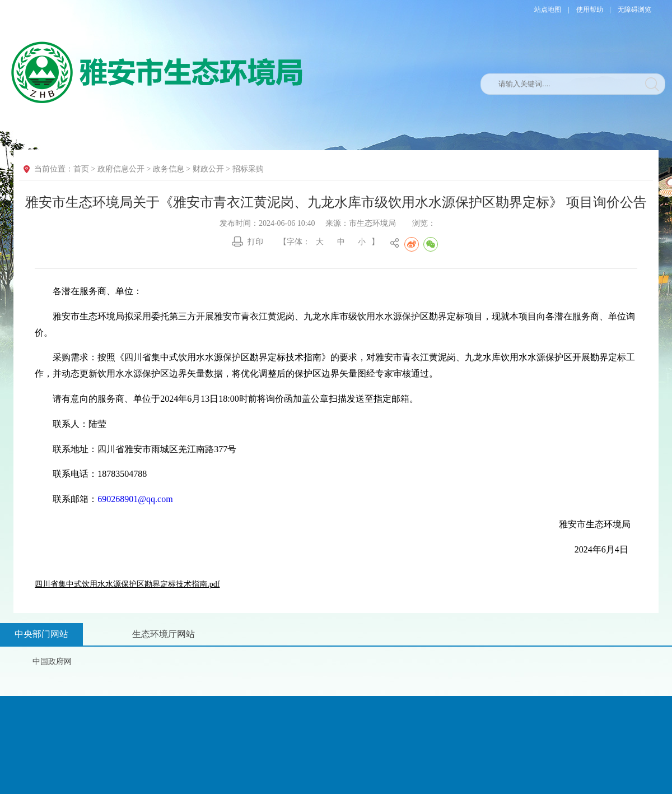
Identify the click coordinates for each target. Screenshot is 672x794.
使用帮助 (590, 10)
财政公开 (208, 169)
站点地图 (548, 10)
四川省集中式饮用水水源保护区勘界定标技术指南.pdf (127, 584)
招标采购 (248, 169)
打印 (255, 242)
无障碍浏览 (634, 10)
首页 (81, 169)
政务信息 (169, 169)
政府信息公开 (121, 169)
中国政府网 (52, 661)
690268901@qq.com (135, 499)
